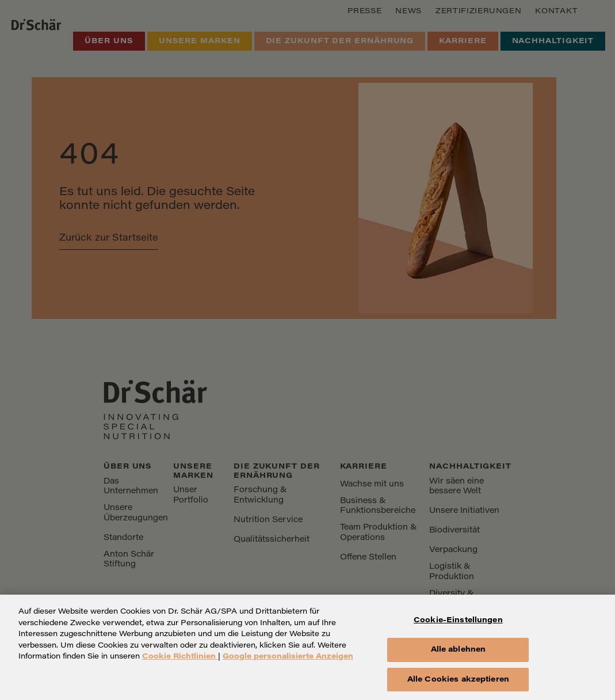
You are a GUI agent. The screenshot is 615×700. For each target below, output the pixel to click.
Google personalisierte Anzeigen (288, 663)
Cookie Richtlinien (180, 663)
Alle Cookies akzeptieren (458, 685)
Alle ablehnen (459, 655)
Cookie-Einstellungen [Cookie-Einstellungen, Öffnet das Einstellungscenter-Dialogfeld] (458, 627)
